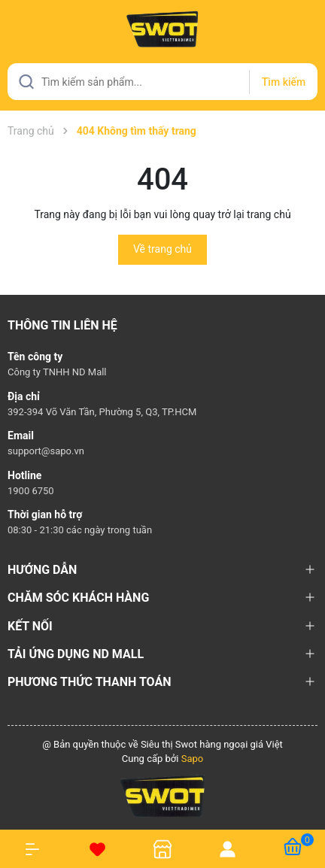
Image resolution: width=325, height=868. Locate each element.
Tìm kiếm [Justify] (284, 82)
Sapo (193, 759)
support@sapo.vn (46, 451)
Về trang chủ (162, 249)
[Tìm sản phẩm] (162, 82)
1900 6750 (31, 491)
